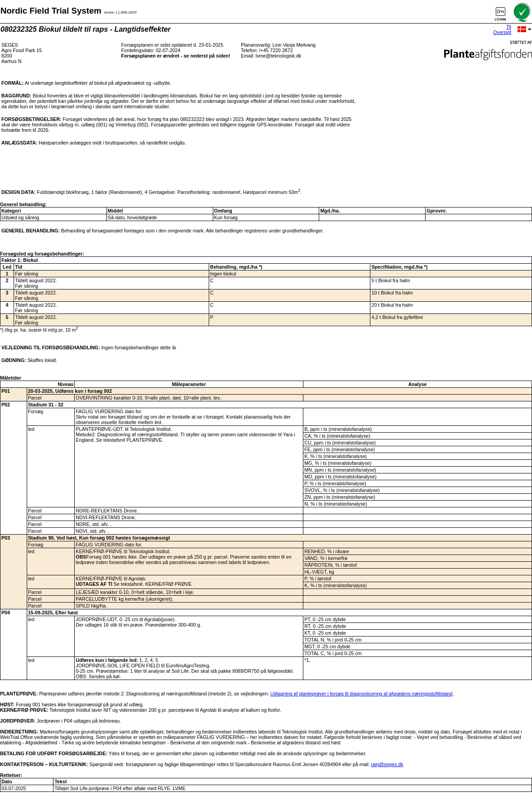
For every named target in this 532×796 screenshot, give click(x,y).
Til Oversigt (502, 29)
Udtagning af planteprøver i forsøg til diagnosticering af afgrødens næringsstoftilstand (361, 694)
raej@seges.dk (387, 764)
